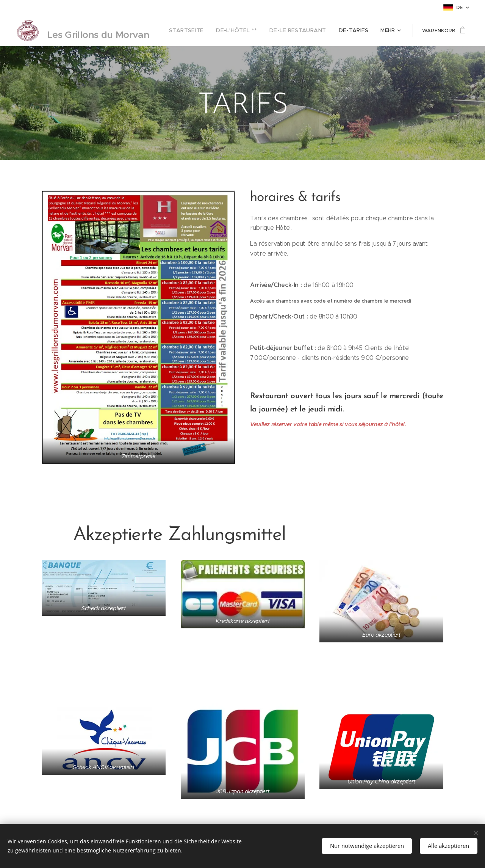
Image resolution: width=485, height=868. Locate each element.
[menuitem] (203, 31)
